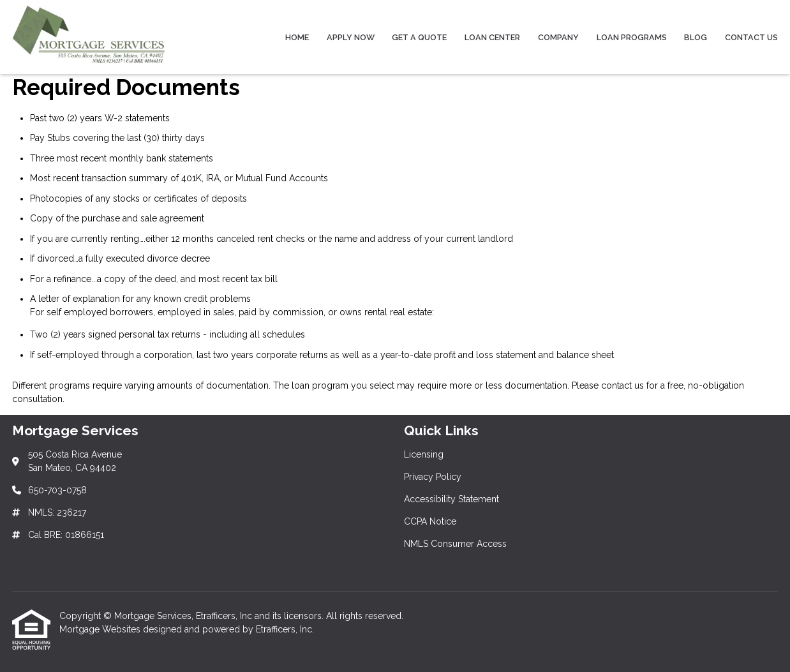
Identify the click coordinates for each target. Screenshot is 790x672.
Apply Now (351, 37)
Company (558, 37)
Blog (696, 37)
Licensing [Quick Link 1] (424, 454)
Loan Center (492, 37)
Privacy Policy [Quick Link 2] (433, 477)
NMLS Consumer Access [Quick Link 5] (455, 544)
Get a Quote (419, 37)
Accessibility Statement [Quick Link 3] (451, 499)
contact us (622, 385)
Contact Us (751, 37)
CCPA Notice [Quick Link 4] (430, 521)
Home (297, 37)
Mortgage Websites (101, 629)
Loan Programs (632, 37)
